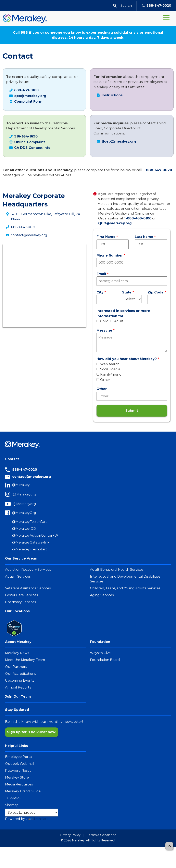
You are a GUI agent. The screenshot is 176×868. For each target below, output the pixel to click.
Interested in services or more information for (123, 313)
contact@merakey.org (29, 235)
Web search (108, 364)
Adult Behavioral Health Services (117, 570)
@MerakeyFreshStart (30, 549)
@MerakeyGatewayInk (31, 542)
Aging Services (102, 595)
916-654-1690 (26, 136)
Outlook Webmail (20, 764)
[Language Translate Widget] (32, 813)
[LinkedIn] (9, 485)
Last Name (144, 237)
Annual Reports (18, 687)
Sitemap (12, 805)
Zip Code (156, 292)
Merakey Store (17, 777)
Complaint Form (28, 102)
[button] (115, 6)
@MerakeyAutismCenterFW (35, 536)
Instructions (112, 95)
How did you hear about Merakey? (127, 359)
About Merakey (18, 642)
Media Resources (19, 784)
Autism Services (18, 576)
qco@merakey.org (30, 96)
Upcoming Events (20, 681)
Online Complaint (30, 142)
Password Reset (18, 771)
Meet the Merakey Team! (25, 660)
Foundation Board (105, 660)
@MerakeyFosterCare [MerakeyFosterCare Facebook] (30, 522)
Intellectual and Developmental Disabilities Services (125, 579)
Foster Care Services (21, 595)
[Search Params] (126, 6)
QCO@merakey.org (115, 223)
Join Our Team (18, 697)
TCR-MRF (13, 798)
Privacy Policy (70, 835)
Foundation (100, 642)
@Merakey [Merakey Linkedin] (21, 485)
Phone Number (110, 255)
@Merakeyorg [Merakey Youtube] (24, 504)
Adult (117, 321)
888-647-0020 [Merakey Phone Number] (25, 470)
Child (103, 321)
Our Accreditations (20, 674)
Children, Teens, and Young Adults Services (125, 588)
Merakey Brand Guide (23, 791)
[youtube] (9, 504)
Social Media (108, 369)
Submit (132, 411)
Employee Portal (19, 757)
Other (103, 380)
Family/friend (109, 374)
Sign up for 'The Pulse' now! (32, 732)
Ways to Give (100, 653)
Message (104, 330)
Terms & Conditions (102, 835)
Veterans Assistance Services (28, 588)
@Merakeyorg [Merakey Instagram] (25, 494)
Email (101, 274)
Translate (37, 819)
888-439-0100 (26, 90)
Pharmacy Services (20, 602)
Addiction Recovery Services (28, 570)
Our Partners (16, 667)
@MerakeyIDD (24, 529)
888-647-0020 (156, 6)
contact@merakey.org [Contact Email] (32, 477)
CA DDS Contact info (32, 148)
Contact (12, 459)
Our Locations (17, 611)
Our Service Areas (21, 558)
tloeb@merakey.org (119, 141)
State (127, 292)
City (100, 292)
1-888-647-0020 (158, 170)
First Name (106, 237)
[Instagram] (9, 495)
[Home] (23, 19)
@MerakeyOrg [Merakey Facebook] (24, 513)
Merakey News (17, 653)
